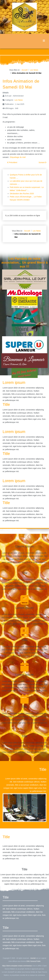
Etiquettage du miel (18, 157)
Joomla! (33, 958)
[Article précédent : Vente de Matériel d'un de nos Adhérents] (12, 162)
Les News (19, 100)
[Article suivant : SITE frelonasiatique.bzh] (42, 162)
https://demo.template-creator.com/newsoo (17, 966)
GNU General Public (34, 961)
